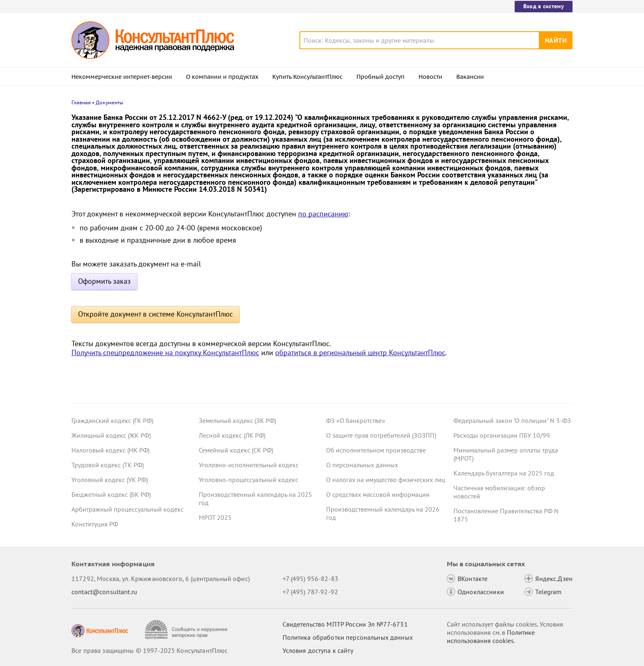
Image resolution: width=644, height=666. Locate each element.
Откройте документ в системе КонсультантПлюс (155, 314)
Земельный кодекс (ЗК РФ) (237, 420)
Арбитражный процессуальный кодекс (128, 509)
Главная (81, 102)
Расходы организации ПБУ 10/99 (502, 435)
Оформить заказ (104, 281)
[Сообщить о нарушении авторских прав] (187, 630)
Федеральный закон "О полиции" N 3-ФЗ (512, 420)
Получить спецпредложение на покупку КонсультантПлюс (165, 353)
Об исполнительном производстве (376, 450)
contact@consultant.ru (104, 592)
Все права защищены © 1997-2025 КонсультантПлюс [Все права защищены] (149, 650)
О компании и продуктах (222, 77)
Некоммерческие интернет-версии (122, 77)
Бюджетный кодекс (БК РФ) (111, 494)
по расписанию (323, 214)
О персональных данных (362, 465)
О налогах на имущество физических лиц (386, 480)
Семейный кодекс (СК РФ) (236, 450)
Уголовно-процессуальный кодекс (248, 480)
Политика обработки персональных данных (348, 637)
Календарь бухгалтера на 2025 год (504, 473)
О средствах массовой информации (378, 494)
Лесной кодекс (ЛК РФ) (232, 435)
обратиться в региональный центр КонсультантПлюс (360, 353)
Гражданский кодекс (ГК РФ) (112, 420)
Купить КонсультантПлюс (307, 77)
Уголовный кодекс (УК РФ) (110, 480)
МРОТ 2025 (215, 517)
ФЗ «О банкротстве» (356, 420)
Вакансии (470, 77)
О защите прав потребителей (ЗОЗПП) (381, 435)
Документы (109, 102)
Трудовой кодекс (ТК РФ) (108, 465)
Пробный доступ (381, 77)
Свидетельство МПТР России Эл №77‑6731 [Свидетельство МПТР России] (345, 624)
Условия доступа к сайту (318, 650)
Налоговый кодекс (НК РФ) (110, 450)
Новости (430, 77)
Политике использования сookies (491, 636)
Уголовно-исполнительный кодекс (249, 465)
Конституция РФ (95, 524)
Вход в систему (544, 6)
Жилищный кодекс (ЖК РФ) (111, 435)
